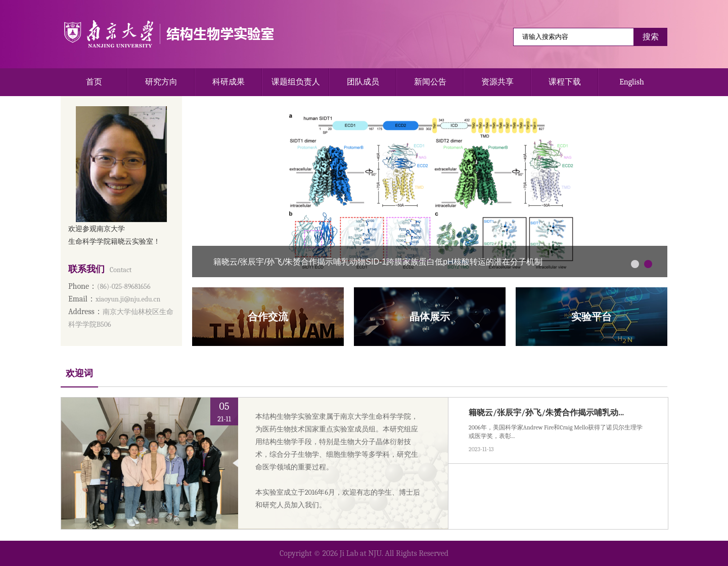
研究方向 (161, 82)
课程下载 (565, 82)
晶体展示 (430, 317)
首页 (94, 82)
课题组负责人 (296, 82)
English (632, 82)
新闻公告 (430, 82)
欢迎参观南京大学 (97, 229)
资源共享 (497, 82)
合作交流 (268, 317)
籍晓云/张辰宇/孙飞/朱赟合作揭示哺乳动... (546, 413)
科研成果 (229, 82)
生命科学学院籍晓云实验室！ (114, 242)
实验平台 (591, 317)
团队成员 (363, 82)
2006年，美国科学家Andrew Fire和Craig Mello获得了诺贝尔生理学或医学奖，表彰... (556, 432)
